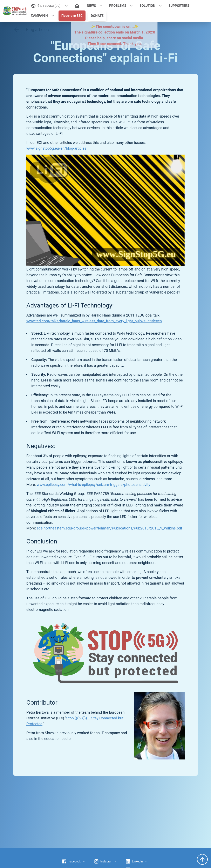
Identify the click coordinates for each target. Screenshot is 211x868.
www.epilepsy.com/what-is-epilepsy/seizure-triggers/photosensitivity (93, 485)
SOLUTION (147, 6)
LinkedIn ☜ (136, 861)
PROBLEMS (118, 6)
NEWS (91, 6)
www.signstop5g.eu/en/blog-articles (56, 148)
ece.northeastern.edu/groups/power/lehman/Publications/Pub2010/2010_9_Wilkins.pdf (109, 528)
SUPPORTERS (179, 6)
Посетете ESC (72, 16)
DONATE (97, 16)
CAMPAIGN (39, 16)
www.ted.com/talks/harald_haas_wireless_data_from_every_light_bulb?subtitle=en (94, 321)
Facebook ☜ (73, 861)
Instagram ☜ (105, 861)
